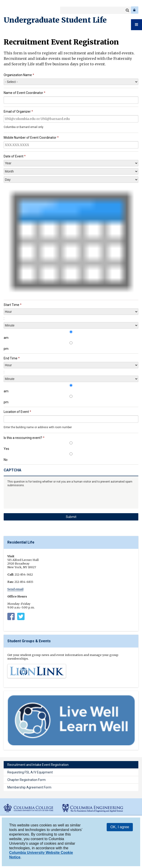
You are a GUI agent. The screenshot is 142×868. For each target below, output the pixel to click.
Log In (135, 10)
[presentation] (71, 241)
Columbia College (7, 10)
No (6, 460)
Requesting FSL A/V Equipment (30, 772)
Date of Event (15, 156)
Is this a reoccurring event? (24, 438)
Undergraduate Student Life (55, 20)
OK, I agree (120, 827)
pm (6, 349)
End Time (12, 358)
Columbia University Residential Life (11, 617)
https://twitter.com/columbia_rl (21, 617)
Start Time (13, 305)
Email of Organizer (18, 111)
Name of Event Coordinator (25, 93)
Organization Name (19, 75)
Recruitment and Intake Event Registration (38, 765)
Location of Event (17, 412)
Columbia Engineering (14, 10)
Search (127, 10)
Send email (15, 589)
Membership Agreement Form (29, 787)
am (6, 338)
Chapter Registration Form (26, 780)
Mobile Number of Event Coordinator (31, 138)
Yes (6, 449)
